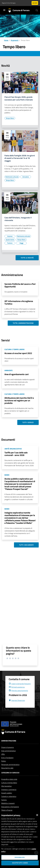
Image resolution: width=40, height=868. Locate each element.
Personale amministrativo (10, 770)
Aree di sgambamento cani (17, 374)
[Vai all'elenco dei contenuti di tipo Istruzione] (26, 177)
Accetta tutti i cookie (20, 863)
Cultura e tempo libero (9, 788)
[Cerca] (37, 10)
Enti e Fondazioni (7, 763)
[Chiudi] (37, 815)
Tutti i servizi (28, 422)
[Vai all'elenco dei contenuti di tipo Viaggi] (21, 243)
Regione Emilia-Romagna (9, 3)
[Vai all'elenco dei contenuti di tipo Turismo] (10, 243)
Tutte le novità (27, 258)
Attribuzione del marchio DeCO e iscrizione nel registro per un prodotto (19, 400)
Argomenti (15, 40)
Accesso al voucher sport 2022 (18, 353)
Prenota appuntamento (18, 696)
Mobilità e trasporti (8, 808)
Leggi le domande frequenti (20, 689)
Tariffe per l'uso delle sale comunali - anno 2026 (16, 454)
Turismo (4, 805)
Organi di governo (8, 752)
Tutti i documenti (26, 545)
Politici (4, 766)
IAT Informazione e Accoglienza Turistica (19, 302)
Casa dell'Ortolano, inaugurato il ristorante (18, 219)
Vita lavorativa (6, 791)
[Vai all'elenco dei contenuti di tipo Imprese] (10, 236)
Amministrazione (9, 746)
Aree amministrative (8, 756)
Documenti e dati (7, 773)
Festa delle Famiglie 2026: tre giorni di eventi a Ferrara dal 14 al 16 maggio (20, 158)
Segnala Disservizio (17, 706)
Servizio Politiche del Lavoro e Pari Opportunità (20, 285)
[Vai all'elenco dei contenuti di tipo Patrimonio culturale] (12, 177)
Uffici (3, 759)
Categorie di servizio (10, 778)
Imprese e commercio (9, 795)
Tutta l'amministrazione (23, 323)
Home (6, 40)
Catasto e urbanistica (9, 802)
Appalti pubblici (7, 798)
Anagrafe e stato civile (9, 784)
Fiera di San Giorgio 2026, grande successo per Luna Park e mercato (19, 98)
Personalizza (20, 857)
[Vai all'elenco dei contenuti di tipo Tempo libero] (10, 118)
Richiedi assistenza (17, 692)
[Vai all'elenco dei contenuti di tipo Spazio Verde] (10, 240)
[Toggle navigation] (4, 10)
